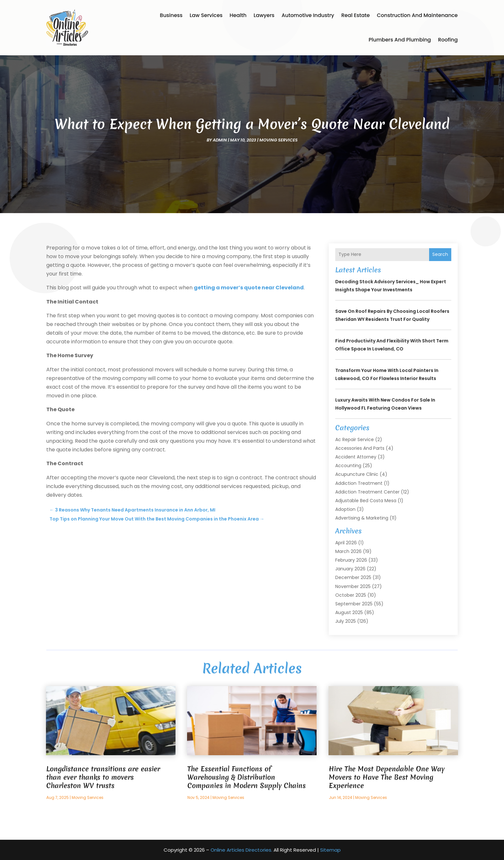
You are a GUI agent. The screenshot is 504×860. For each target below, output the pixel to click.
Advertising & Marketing (362, 518)
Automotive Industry (308, 15)
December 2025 (353, 577)
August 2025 (349, 612)
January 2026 (350, 569)
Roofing (448, 40)
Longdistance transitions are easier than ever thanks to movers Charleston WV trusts (103, 777)
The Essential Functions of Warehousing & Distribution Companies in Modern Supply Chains (247, 777)
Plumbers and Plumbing (400, 40)
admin (220, 140)
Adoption (345, 509)
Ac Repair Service (355, 439)
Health (238, 15)
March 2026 (348, 551)
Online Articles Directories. (241, 850)
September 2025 (354, 604)
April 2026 (346, 543)
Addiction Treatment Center (367, 492)
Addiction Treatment (359, 483)
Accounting (348, 466)
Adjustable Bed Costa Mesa (366, 501)
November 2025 (353, 586)
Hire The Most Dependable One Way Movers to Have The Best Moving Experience (387, 777)
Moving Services (279, 140)
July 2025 (346, 621)
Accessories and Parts (360, 448)
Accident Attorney (356, 457)
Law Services (206, 15)
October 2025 (351, 595)
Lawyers (264, 15)
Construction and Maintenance (417, 15)
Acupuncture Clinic (357, 474)
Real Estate (356, 15)
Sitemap (330, 850)
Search (440, 254)
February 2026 (351, 560)
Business (171, 15)
